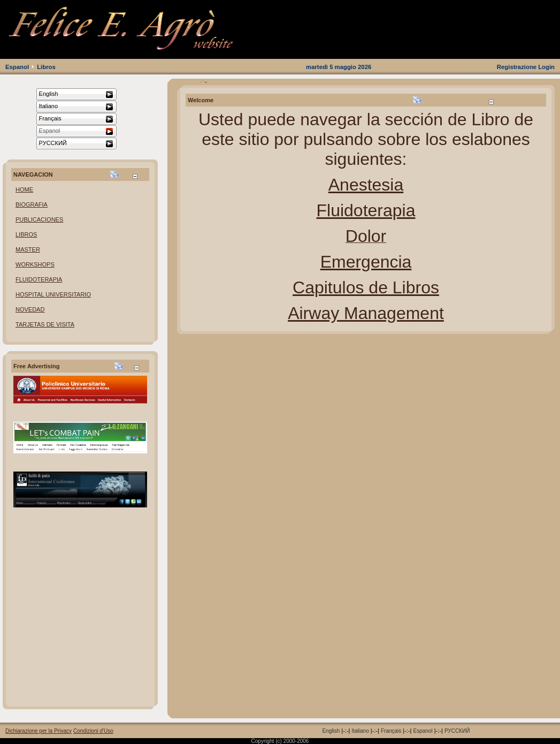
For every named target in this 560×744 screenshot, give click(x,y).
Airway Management (366, 313)
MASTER (28, 249)
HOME (24, 189)
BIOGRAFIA (32, 204)
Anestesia (366, 185)
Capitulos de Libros (366, 287)
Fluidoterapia (366, 210)
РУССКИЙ (457, 731)
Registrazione (517, 67)
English (331, 731)
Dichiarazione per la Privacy (39, 731)
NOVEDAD (30, 309)
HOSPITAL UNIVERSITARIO (53, 294)
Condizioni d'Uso (93, 731)
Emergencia (366, 262)
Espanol (17, 67)
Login (546, 67)
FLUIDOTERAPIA (39, 279)
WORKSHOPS (35, 264)
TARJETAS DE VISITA (45, 324)
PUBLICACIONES (39, 219)
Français (391, 731)
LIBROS (26, 234)
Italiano (360, 731)
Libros (46, 67)
